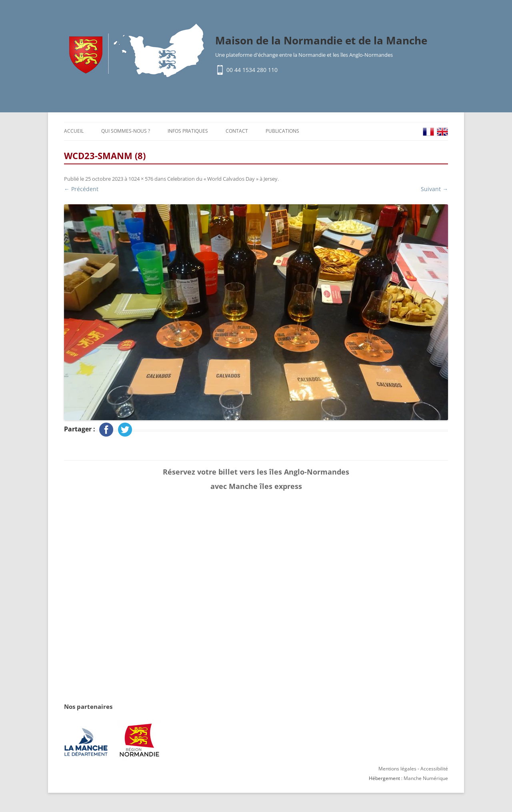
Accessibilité (434, 769)
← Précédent (81, 189)
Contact (237, 131)
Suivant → (434, 189)
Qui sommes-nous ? (126, 131)
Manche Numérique (426, 778)
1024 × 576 (141, 179)
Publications (282, 131)
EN (442, 132)
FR (428, 132)
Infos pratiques (188, 131)
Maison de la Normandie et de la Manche (321, 40)
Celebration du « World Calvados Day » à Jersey (222, 179)
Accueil (74, 131)
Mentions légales (397, 769)
